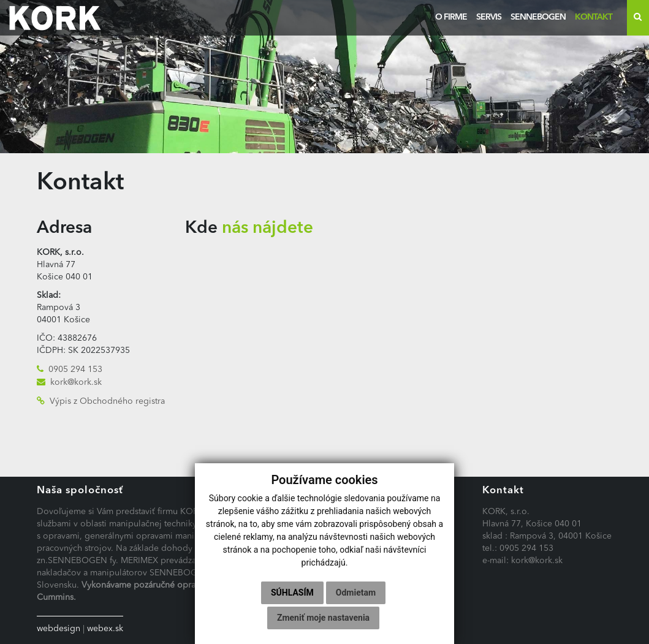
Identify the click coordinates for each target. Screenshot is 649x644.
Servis (489, 17)
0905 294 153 (75, 369)
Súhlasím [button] (292, 593)
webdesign (59, 629)
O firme (451, 17)
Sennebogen (538, 17)
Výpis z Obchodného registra (107, 401)
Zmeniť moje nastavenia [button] (323, 618)
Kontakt (594, 17)
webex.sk (105, 629)
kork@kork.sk (76, 382)
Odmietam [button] (356, 593)
